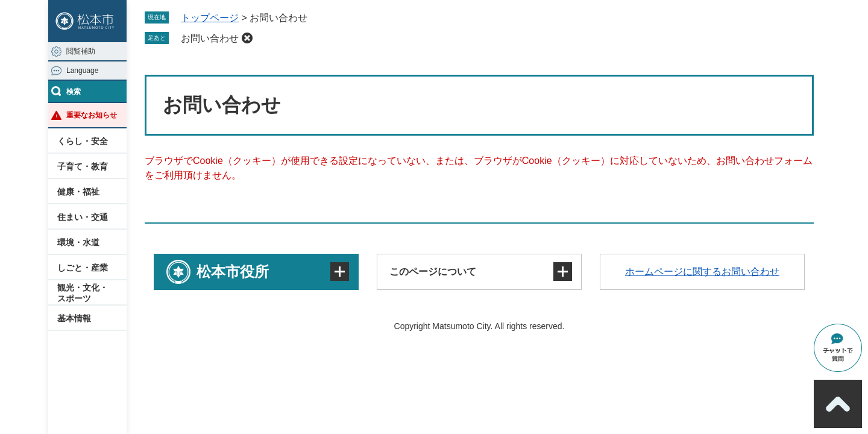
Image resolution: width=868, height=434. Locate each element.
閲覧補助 (81, 51)
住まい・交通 (83, 217)
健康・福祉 (78, 192)
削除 (247, 38)
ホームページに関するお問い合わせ (702, 272)
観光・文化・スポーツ (83, 293)
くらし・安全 (83, 141)
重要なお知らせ (92, 115)
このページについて (433, 272)
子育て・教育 (83, 166)
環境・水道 (78, 242)
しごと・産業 (83, 268)
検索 (74, 92)
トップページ (210, 18)
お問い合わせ (210, 38)
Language (82, 71)
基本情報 (74, 318)
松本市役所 (233, 272)
